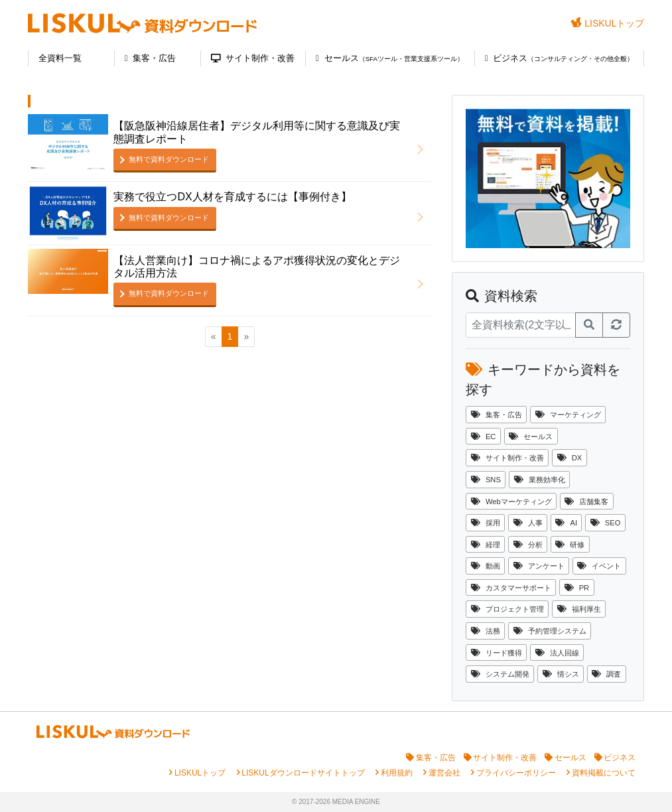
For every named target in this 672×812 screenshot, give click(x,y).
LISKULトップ (608, 23)
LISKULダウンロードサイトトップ (303, 773)
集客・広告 (151, 58)
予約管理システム (550, 631)
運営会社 (444, 773)
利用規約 (397, 773)
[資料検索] (521, 325)
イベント (599, 566)
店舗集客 (586, 502)
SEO (606, 523)
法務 (486, 631)
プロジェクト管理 (507, 609)
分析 (528, 545)
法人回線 (557, 653)
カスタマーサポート (511, 588)
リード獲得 (497, 653)
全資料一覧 (60, 58)
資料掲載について (604, 773)
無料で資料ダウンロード (169, 159)
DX (570, 458)
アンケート (539, 566)
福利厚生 (579, 609)
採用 (486, 523)
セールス (390, 58)
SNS (486, 480)
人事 (528, 523)
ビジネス (560, 58)
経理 (486, 545)
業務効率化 (540, 480)
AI (566, 523)
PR (577, 588)
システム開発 (500, 674)
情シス (561, 674)
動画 (486, 566)
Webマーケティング (511, 502)
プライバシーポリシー (516, 773)
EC (484, 437)
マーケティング (568, 415)
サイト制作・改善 (253, 58)
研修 (570, 545)
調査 (606, 674)
